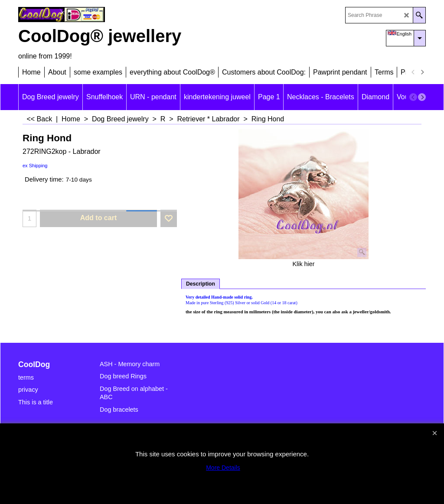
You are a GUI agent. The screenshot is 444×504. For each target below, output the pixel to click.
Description (201, 284)
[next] (422, 72)
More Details (223, 468)
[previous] (413, 72)
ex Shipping (35, 166)
